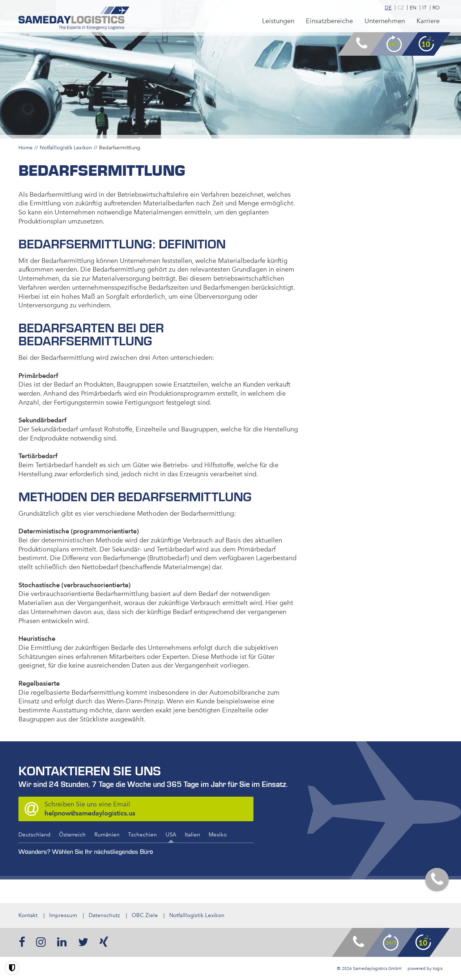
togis (438, 968)
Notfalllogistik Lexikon (66, 148)
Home (25, 148)
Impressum (63, 915)
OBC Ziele (145, 915)
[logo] (75, 19)
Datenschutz (104, 915)
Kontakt (28, 915)
